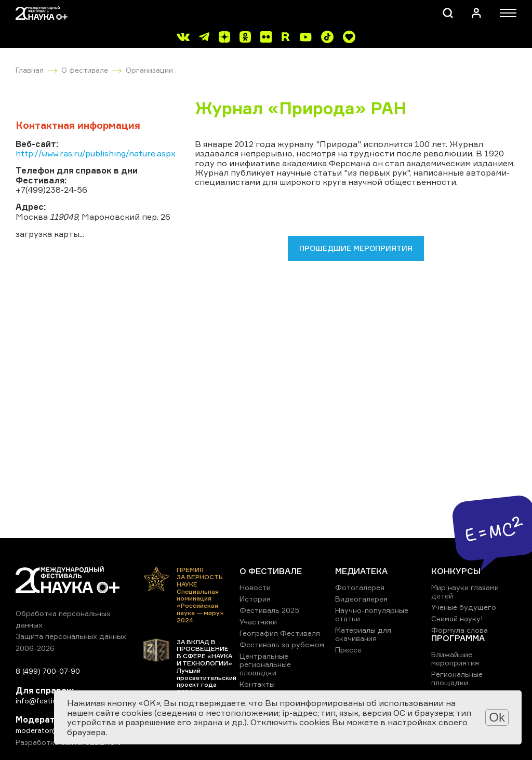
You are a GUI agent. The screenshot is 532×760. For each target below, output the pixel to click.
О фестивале (85, 70)
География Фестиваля (280, 633)
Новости (255, 587)
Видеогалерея (361, 599)
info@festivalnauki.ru (52, 701)
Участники (258, 622)
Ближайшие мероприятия (455, 658)
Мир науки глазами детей (465, 591)
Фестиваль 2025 (269, 610)
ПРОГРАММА (458, 638)
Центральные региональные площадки (265, 664)
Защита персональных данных (71, 636)
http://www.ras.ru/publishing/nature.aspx (96, 153)
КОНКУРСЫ (456, 571)
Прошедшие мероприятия (356, 248)
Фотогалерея (360, 587)
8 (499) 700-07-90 (48, 671)
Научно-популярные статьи (372, 614)
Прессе (348, 650)
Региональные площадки (457, 678)
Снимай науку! (457, 618)
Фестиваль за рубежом (282, 644)
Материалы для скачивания (363, 634)
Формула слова (460, 630)
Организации (149, 70)
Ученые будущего (464, 607)
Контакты (257, 684)
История (255, 599)
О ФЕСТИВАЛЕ (271, 571)
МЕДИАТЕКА (361, 571)
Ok (497, 717)
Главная (30, 70)
